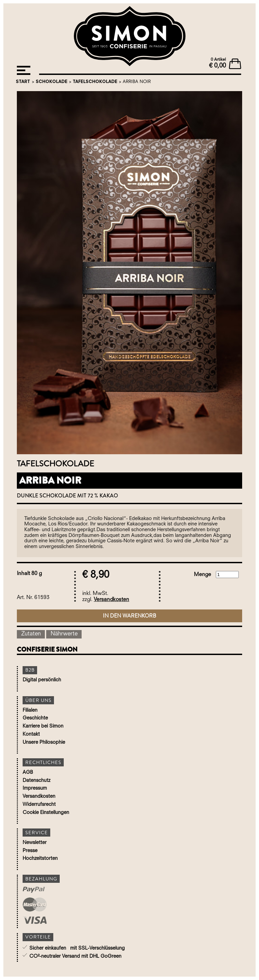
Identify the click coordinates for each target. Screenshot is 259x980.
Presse (30, 851)
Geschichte (35, 718)
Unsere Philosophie (44, 743)
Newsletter (35, 843)
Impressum (35, 788)
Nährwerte (64, 634)
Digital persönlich (42, 680)
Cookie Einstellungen (46, 813)
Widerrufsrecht (39, 805)
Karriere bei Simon (43, 726)
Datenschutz (36, 781)
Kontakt (31, 734)
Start (23, 82)
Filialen (30, 711)
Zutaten (31, 634)
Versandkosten (111, 600)
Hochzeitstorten (40, 859)
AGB (28, 773)
